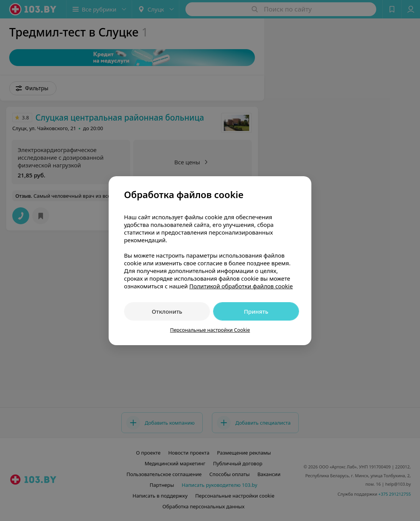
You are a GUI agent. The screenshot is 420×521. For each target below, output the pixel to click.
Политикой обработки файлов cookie (241, 286)
